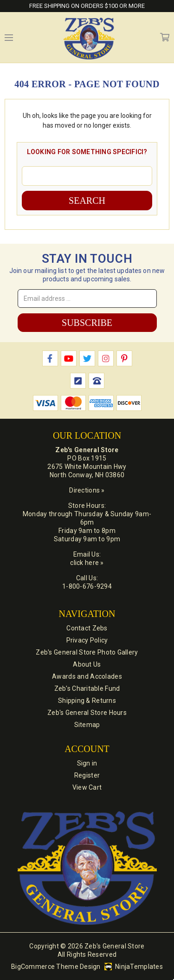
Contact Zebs (87, 628)
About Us (87, 664)
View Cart (87, 787)
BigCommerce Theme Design (56, 967)
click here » (87, 563)
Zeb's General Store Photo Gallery (87, 652)
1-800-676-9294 (87, 586)
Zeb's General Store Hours (87, 713)
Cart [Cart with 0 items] (165, 38)
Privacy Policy (87, 640)
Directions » (87, 490)
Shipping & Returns (87, 701)
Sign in (87, 763)
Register (87, 775)
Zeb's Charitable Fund (87, 688)
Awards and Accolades (87, 676)
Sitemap (87, 725)
